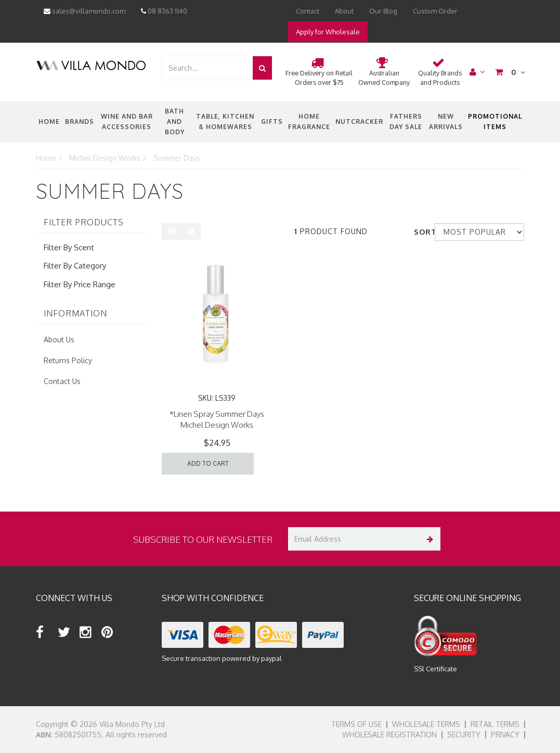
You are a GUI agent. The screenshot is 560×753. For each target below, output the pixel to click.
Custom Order (435, 11)
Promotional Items (495, 122)
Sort (420, 232)
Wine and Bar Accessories (127, 122)
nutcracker (359, 122)
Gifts (272, 122)
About (344, 11)
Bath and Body (175, 122)
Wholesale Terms (426, 724)
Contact (308, 11)
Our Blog (383, 11)
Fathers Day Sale (406, 122)
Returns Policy (68, 360)
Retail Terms (495, 724)
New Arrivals (446, 122)
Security (464, 735)
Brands (80, 122)
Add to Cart (208, 463)
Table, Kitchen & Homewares (225, 122)
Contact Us (62, 381)
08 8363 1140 (164, 11)
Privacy (505, 735)
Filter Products (84, 223)
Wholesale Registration (389, 735)
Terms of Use (356, 724)
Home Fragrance (309, 122)
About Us (59, 340)
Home (49, 122)
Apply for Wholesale (328, 32)
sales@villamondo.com (84, 11)
